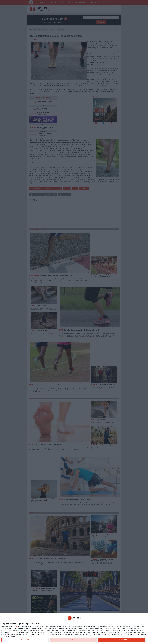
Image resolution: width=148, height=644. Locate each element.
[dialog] (74, 629)
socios (15, 626)
